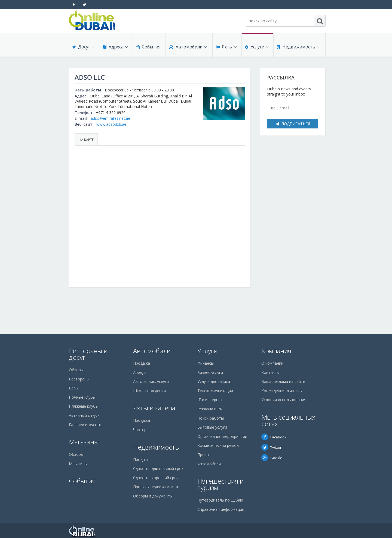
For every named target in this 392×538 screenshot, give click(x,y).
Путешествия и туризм (220, 484)
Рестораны (79, 379)
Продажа (142, 363)
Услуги (257, 47)
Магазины (84, 442)
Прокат (204, 455)
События (148, 47)
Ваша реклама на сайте (283, 381)
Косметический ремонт (219, 445)
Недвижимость (298, 47)
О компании (272, 363)
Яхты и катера (154, 408)
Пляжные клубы (84, 406)
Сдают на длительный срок (158, 468)
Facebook (274, 437)
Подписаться (293, 124)
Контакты (270, 372)
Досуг (83, 47)
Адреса (115, 47)
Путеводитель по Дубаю (220, 500)
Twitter (271, 447)
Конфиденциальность (282, 391)
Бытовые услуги (212, 427)
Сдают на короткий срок (156, 478)
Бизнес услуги (210, 372)
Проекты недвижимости (156, 487)
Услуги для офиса (214, 381)
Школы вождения (149, 391)
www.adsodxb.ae (111, 124)
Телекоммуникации (215, 391)
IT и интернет (210, 400)
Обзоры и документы (153, 496)
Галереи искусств (85, 425)
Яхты (226, 47)
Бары (74, 388)
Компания (276, 351)
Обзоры (76, 370)
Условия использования (284, 400)
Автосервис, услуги (151, 381)
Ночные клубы (82, 397)
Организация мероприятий (222, 436)
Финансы (206, 363)
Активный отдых (84, 415)
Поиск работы (211, 418)
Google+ (273, 458)
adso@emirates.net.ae (110, 118)
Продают (142, 459)
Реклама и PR (210, 409)
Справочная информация (221, 509)
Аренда (140, 372)
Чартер (140, 430)
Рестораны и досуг (88, 354)
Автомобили (188, 47)
